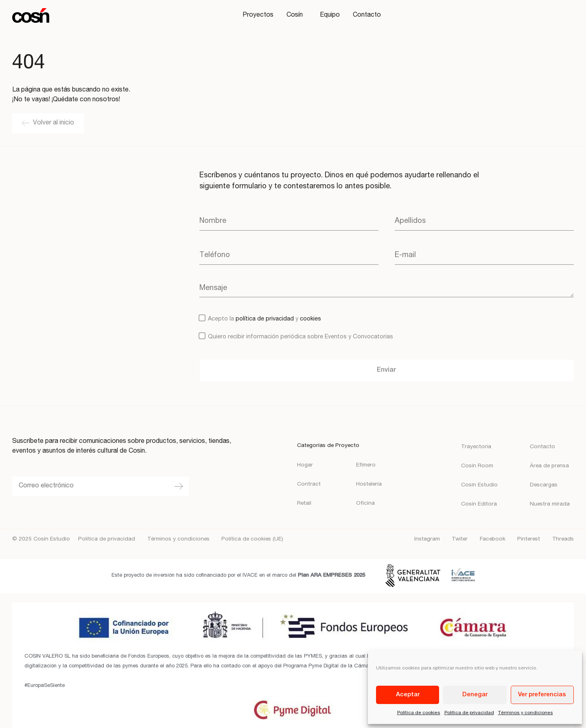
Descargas (544, 485)
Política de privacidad (469, 713)
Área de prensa (549, 466)
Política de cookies (419, 713)
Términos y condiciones (526, 713)
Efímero (366, 465)
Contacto (367, 15)
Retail (304, 503)
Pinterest (529, 539)
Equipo (330, 15)
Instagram (427, 539)
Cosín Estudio (479, 485)
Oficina (365, 503)
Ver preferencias (542, 695)
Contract (309, 484)
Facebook (493, 539)
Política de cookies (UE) (252, 539)
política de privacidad (265, 319)
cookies (310, 319)
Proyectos (258, 15)
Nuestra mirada (550, 504)
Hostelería (369, 484)
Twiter (460, 539)
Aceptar (408, 695)
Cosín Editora (479, 504)
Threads (563, 539)
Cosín (297, 15)
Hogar (305, 465)
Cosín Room (477, 466)
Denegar (475, 695)
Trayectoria (476, 447)
